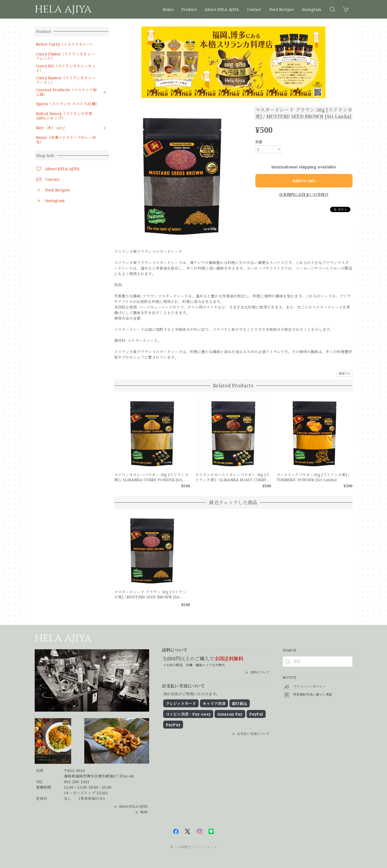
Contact (254, 9)
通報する (344, 373)
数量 (259, 142)
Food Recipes (282, 9)
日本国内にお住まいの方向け (304, 194)
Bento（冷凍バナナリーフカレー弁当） (66, 140)
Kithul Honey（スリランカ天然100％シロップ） (64, 116)
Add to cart (304, 181)
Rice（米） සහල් (51, 128)
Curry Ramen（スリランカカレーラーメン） (66, 80)
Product (189, 9)
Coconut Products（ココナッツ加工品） (66, 92)
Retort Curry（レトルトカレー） (65, 44)
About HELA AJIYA (222, 9)
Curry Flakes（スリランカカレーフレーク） (65, 56)
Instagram (312, 9)
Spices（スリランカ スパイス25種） (67, 104)
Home (168, 9)
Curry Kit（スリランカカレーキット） (66, 68)
